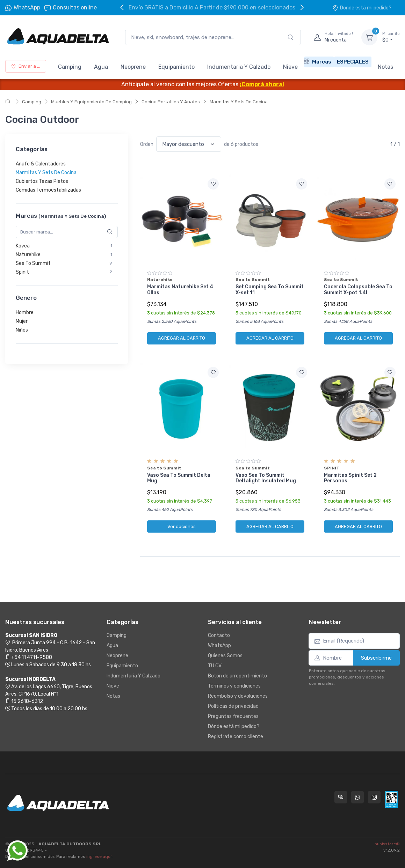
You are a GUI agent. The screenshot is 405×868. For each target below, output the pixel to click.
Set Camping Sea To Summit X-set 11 (270, 290)
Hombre (25, 313)
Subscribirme (376, 658)
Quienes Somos (225, 656)
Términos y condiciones (234, 686)
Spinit (22, 272)
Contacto (219, 635)
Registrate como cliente (236, 737)
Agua (101, 67)
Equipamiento (176, 67)
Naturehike (28, 255)
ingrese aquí (99, 856)
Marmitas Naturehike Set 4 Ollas (180, 290)
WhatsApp (27, 8)
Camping (70, 67)
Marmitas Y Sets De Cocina (239, 102)
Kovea (23, 246)
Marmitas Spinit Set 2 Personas (350, 478)
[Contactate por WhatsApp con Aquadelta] (357, 797)
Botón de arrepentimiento (237, 676)
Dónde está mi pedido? (234, 726)
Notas (385, 67)
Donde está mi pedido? (362, 8)
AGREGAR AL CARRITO (182, 338)
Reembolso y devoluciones (238, 696)
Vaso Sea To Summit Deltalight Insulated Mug (266, 478)
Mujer (22, 321)
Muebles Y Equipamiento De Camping (91, 102)
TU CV (215, 666)
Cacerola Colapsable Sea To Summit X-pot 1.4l (358, 290)
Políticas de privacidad (233, 706)
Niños (22, 330)
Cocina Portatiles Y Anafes (171, 102)
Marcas (318, 62)
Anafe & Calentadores (41, 164)
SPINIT (332, 468)
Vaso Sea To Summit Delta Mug (179, 478)
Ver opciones (182, 526)
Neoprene (133, 67)
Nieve (290, 67)
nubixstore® (387, 844)
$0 (391, 37)
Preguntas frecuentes (233, 716)
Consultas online (71, 8)
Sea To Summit (33, 263)
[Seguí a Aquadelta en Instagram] (374, 797)
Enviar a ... (26, 66)
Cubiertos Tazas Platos (42, 181)
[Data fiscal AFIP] (392, 800)
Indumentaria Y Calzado (239, 67)
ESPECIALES (353, 62)
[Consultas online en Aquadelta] (341, 797)
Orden (147, 144)
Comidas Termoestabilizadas (48, 190)
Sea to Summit (253, 280)
